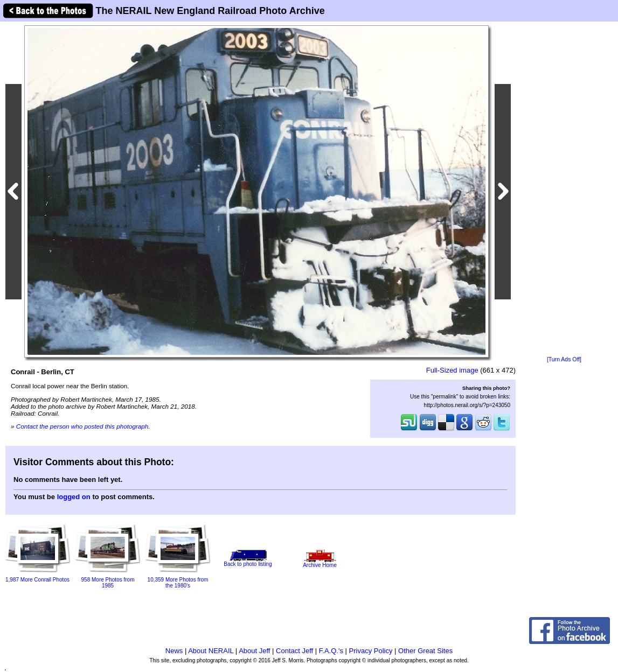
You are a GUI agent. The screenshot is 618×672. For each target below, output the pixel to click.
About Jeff (254, 651)
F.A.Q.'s (331, 651)
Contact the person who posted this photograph (82, 426)
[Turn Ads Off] (564, 359)
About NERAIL (211, 651)
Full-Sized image (452, 370)
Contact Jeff (294, 651)
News (174, 651)
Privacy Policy (371, 651)
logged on (74, 497)
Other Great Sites (425, 651)
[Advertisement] (564, 190)
